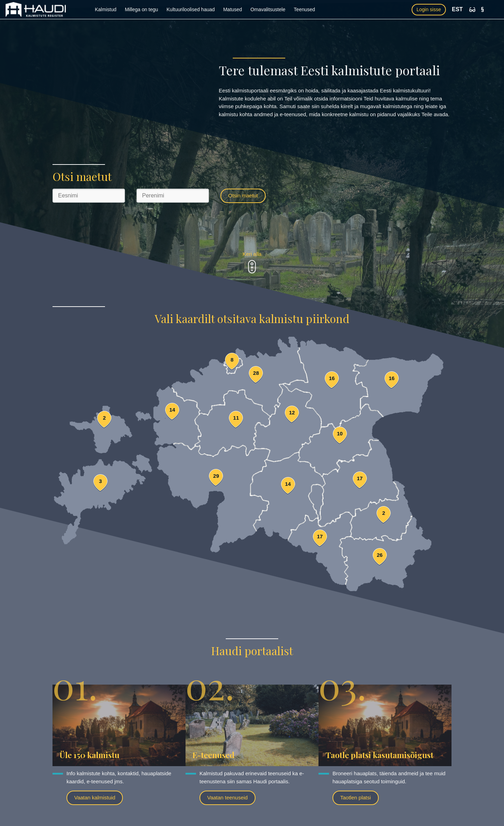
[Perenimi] (173, 196)
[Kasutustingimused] (482, 9)
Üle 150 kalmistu (89, 755)
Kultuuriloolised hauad (191, 9)
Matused (233, 9)
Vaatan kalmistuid (95, 797)
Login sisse (429, 9)
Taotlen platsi (356, 797)
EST (457, 9)
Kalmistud (106, 9)
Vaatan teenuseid (227, 797)
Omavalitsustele (268, 9)
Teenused (304, 9)
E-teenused (213, 755)
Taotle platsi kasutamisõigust (379, 755)
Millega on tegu (142, 9)
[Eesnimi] (89, 196)
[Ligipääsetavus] (472, 10)
